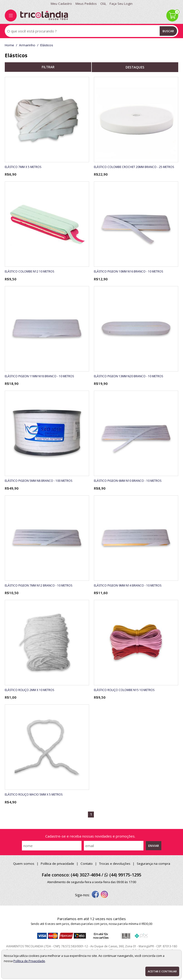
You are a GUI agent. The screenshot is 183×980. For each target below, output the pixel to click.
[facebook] (95, 895)
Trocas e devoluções (115, 864)
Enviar (154, 846)
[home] (44, 16)
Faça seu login (121, 4)
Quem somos (24, 864)
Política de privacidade (57, 864)
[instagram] (104, 895)
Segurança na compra (153, 864)
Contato (87, 864)
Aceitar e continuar (162, 971)
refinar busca (48, 67)
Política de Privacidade (29, 961)
